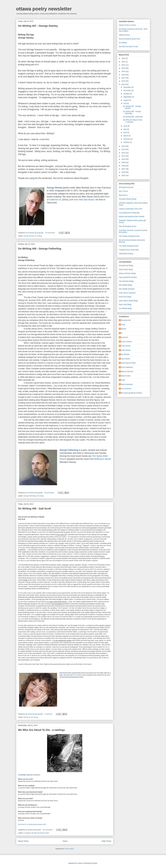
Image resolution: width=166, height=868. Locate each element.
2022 (123, 62)
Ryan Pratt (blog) (125, 304)
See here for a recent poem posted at (32, 824)
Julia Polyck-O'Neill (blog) (128, 301)
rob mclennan (126, 389)
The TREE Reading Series (129, 246)
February (127, 139)
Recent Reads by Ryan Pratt (129, 39)
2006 (123, 172)
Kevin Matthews (127, 367)
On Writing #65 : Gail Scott (34, 509)
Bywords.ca (123, 195)
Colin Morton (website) (127, 293)
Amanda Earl (126, 320)
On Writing (123, 43)
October (127, 94)
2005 (123, 175)
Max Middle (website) (127, 289)
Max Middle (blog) (125, 285)
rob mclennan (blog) (126, 281)
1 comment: (49, 714)
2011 (123, 156)
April (125, 132)
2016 (123, 81)
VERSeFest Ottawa (126, 254)
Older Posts (106, 841)
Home (65, 841)
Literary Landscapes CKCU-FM (130, 209)
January (127, 142)
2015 (123, 84)
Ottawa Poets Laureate (127, 25)
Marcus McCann (127, 372)
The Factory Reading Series (129, 236)
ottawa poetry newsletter (44, 9)
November (127, 90)
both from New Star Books (82, 200)
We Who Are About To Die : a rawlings (42, 730)
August (126, 100)
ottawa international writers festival (132, 216)
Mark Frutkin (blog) (126, 269)
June (125, 126)
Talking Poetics (124, 35)
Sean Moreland (127, 384)
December (127, 87)
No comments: (50, 233)
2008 (123, 166)
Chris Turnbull (126, 342)
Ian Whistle (125, 354)
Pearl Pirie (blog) (125, 297)
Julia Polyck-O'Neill (128, 363)
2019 (123, 71)
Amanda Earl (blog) (126, 266)
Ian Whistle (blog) (125, 308)
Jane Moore (126, 359)
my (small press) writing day (129, 213)
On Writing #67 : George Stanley (38, 26)
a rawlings (22, 775)
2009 (123, 162)
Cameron (125, 337)
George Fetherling (30, 496)
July (125, 103)
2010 (123, 159)
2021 (123, 65)
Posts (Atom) (69, 849)
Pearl (123, 380)
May (125, 129)
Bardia (124, 329)
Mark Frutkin (126, 376)
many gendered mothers (128, 277)
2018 (123, 75)
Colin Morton (126, 346)
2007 (123, 169)
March (126, 136)
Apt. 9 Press (123, 191)
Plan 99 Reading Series (128, 226)
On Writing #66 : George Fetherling (40, 249)
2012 (123, 153)
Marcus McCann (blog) (127, 273)
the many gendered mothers (132, 393)
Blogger (95, 863)
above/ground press (126, 187)
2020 (123, 68)
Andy (123, 325)
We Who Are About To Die (40, 833)
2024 (123, 58)
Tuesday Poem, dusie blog (129, 250)
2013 (123, 149)
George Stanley (29, 236)
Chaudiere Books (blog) (128, 199)
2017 (123, 78)
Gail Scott (27, 717)
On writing (38, 236)
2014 (123, 146)
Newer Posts (23, 841)
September (128, 97)
